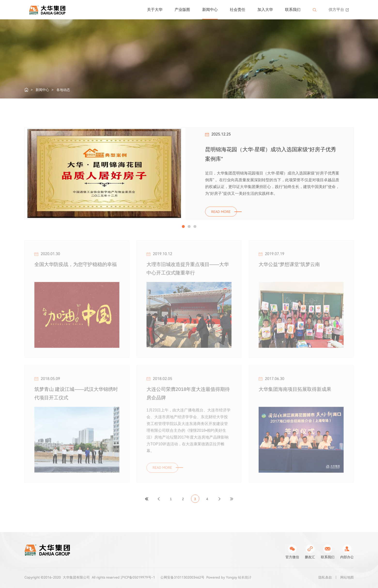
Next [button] (351, 113)
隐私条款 (325, 577)
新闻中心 (210, 10)
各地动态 (63, 90)
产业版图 (182, 10)
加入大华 (265, 10)
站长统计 (245, 577)
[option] (189, 173)
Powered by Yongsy (222, 577)
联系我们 (293, 10)
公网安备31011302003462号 (182, 577)
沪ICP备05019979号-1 (138, 577)
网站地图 (347, 577)
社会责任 (238, 10)
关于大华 (155, 10)
